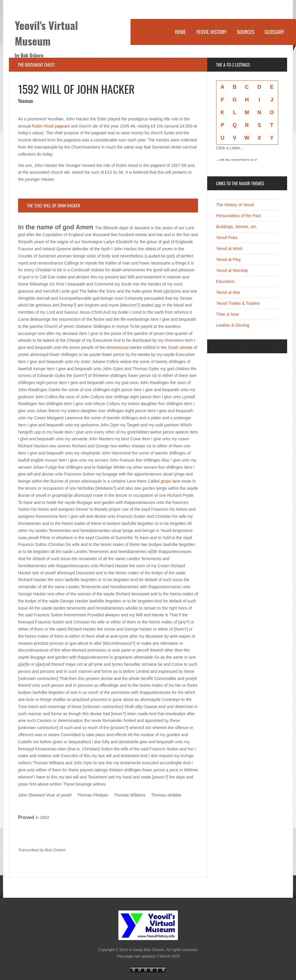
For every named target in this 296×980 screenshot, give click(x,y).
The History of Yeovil (235, 205)
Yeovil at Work (229, 249)
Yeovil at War (228, 292)
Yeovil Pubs (227, 238)
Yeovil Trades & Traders (238, 303)
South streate (180, 347)
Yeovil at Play (229, 259)
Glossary (274, 32)
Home (180, 32)
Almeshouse (117, 347)
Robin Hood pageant (51, 126)
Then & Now (227, 314)
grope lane (170, 481)
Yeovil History (211, 32)
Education (225, 281)
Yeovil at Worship (232, 270)
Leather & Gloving (233, 325)
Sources (246, 32)
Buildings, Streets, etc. (237, 227)
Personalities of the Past (238, 216)
